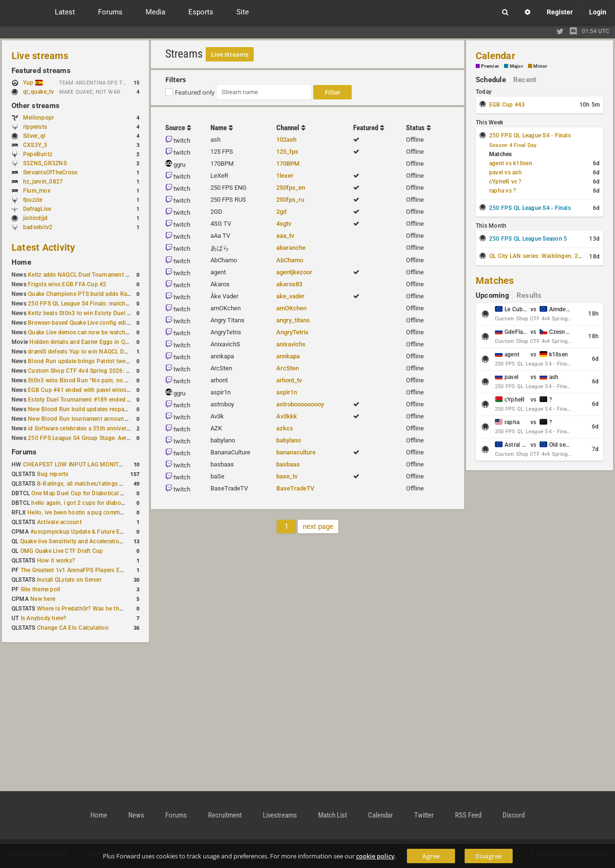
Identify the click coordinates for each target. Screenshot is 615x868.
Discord (514, 815)
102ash (286, 140)
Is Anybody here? (44, 618)
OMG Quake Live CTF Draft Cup (62, 551)
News (136, 815)
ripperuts (35, 127)
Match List (332, 815)
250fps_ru (290, 200)
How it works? (56, 561)
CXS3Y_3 (35, 145)
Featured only (195, 92)
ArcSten (288, 368)
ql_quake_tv (39, 92)
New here (43, 599)
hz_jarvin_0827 (43, 182)
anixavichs (291, 344)
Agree (431, 856)
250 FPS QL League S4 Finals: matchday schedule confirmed (108, 304)
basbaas (288, 464)
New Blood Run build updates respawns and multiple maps (107, 409)
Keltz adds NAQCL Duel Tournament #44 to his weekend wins (110, 275)
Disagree (488, 856)
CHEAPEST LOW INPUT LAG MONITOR (75, 465)
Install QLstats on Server (69, 580)
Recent (525, 80)
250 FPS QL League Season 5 (528, 239)
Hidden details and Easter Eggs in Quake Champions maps (107, 342)
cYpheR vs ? (505, 182)
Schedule (491, 80)
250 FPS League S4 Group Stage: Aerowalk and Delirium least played (119, 438)
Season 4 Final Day (513, 145)
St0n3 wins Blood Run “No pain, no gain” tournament (99, 380)
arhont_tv (289, 380)
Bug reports (53, 474)
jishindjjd (35, 218)
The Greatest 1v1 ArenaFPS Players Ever (74, 570)
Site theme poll (41, 589)
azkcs (285, 428)
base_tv (287, 476)
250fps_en (291, 188)
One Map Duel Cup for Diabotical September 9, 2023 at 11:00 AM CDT (125, 493)
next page (318, 526)
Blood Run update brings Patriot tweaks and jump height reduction (117, 361)
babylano (289, 440)
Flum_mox (37, 191)
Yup (33, 83)
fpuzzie (33, 200)
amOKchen (291, 308)
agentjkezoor (294, 272)
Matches (495, 281)
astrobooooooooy (300, 404)
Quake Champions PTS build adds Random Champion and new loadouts (124, 294)
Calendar (495, 56)
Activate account (59, 522)
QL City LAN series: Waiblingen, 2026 (539, 256)
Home (21, 262)
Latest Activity (43, 247)
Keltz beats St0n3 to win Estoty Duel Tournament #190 (101, 313)
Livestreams (280, 815)
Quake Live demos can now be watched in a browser (97, 332)
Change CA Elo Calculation (73, 628)
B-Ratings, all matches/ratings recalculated (94, 484)
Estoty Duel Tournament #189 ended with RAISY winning (104, 400)
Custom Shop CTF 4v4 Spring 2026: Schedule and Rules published (117, 371)
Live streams (40, 56)
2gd (281, 212)
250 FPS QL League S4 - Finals (530, 135)
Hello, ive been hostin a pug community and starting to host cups (115, 513)
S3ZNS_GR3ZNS (45, 163)
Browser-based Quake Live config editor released (92, 323)
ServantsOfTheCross (50, 172)
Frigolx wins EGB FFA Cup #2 (67, 284)
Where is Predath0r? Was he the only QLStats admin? (108, 609)
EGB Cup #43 (507, 105)
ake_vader (290, 296)
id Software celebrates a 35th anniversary (83, 428)
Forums (24, 452)
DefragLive (37, 209)
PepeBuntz (38, 154)
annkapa (288, 356)
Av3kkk (287, 416)
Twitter (424, 815)
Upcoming (492, 295)
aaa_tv (285, 236)
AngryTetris (292, 332)
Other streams (36, 106)
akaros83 (289, 284)
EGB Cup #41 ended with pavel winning (81, 390)
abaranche (291, 248)
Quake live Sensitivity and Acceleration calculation (87, 541)
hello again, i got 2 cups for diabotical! (82, 503)
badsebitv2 (38, 227)
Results (529, 295)
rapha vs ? (503, 191)
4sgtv (284, 224)
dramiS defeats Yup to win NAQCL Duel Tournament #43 (103, 352)
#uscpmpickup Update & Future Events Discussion (98, 532)
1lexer (285, 176)
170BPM (288, 164)
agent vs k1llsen (511, 163)
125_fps (287, 152)
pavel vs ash (505, 172)
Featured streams (41, 71)
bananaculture (296, 452)
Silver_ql (34, 136)
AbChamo (290, 260)
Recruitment (225, 815)
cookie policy (375, 856)
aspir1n (287, 392)
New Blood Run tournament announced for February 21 (102, 419)
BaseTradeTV (295, 488)
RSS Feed (468, 815)
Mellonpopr (38, 118)
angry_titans (293, 320)
